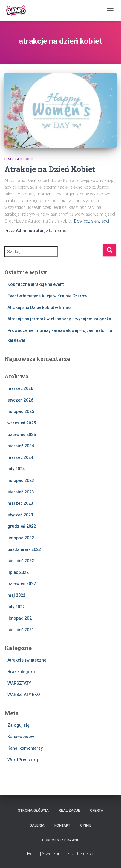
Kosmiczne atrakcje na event (36, 284)
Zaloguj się (19, 725)
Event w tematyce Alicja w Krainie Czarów (47, 296)
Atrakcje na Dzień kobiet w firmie (39, 308)
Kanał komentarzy (25, 748)
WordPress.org (23, 760)
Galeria (37, 825)
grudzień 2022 (22, 526)
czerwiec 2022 (22, 584)
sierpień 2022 (21, 561)
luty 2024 (16, 469)
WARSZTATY (19, 683)
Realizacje (69, 811)
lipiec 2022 (18, 572)
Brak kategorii (19, 159)
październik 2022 (24, 549)
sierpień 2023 (21, 492)
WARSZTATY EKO (24, 695)
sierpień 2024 (21, 446)
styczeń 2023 (20, 515)
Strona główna (33, 811)
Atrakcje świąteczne (27, 660)
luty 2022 (16, 607)
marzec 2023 (20, 503)
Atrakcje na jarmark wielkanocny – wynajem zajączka (59, 319)
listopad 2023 (21, 480)
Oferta (97, 811)
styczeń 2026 (20, 400)
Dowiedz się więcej (92, 221)
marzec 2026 (20, 388)
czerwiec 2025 (22, 435)
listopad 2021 (21, 618)
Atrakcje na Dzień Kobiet (50, 169)
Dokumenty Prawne (61, 840)
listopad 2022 (21, 538)
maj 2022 (16, 595)
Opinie (86, 825)
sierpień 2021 (21, 630)
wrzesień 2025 (22, 423)
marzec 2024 (20, 457)
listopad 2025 (21, 411)
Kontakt (62, 825)
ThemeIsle (84, 854)
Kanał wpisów (21, 737)
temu (56, 231)
